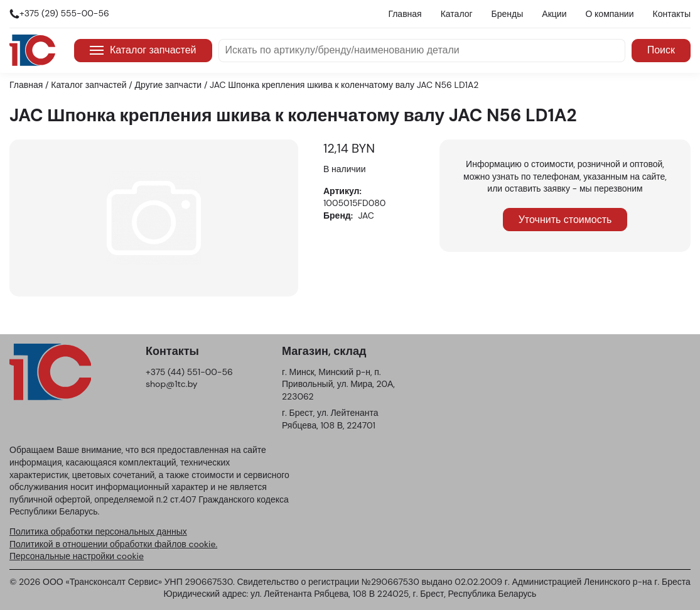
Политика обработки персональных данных (98, 531)
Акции (554, 14)
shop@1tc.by (172, 384)
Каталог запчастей (143, 50)
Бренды (508, 14)
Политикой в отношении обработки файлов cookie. (113, 544)
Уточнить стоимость (565, 220)
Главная (405, 14)
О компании (609, 14)
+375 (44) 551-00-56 (189, 372)
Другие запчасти (169, 85)
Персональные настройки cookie (77, 556)
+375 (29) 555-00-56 (64, 13)
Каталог (457, 14)
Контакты (672, 14)
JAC (366, 215)
